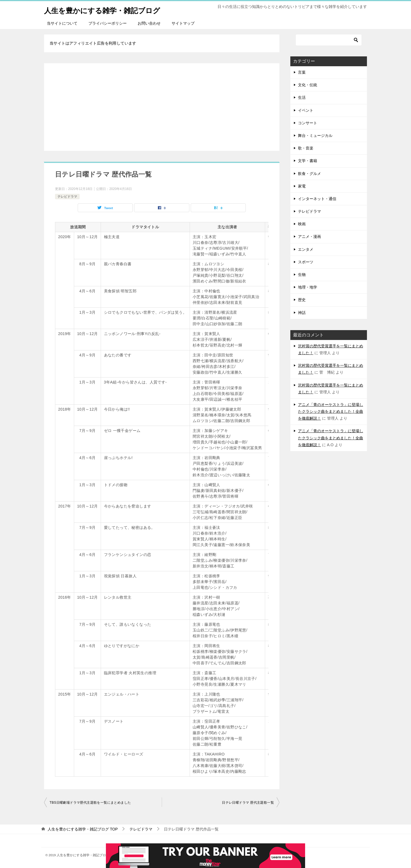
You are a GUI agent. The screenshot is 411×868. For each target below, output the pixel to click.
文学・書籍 (308, 161)
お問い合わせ (149, 23)
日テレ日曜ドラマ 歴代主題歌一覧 (248, 803)
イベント (306, 110)
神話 (302, 313)
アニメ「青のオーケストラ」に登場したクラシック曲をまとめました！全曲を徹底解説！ (331, 411)
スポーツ (306, 262)
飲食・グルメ (309, 174)
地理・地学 (308, 287)
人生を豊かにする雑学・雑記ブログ (111, 9)
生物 (302, 275)
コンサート (308, 123)
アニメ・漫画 (309, 237)
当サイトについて (62, 23)
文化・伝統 (308, 85)
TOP (83, 829)
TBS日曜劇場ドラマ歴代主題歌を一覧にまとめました (90, 803)
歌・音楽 (306, 148)
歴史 (302, 300)
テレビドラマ (67, 197)
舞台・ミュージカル (315, 135)
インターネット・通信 (317, 199)
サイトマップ (183, 23)
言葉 (302, 72)
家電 (302, 186)
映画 (302, 224)
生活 (302, 97)
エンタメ (306, 249)
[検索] (329, 40)
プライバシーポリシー (108, 23)
